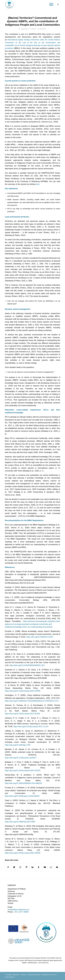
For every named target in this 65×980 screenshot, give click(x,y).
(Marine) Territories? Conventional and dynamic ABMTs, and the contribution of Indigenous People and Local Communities (33, 21)
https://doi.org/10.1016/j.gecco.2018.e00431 (22, 796)
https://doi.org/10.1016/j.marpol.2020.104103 (23, 771)
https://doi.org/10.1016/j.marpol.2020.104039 (23, 853)
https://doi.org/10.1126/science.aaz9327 (21, 758)
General (34, 29)
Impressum (23, 975)
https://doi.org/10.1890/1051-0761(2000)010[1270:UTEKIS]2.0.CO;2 (32, 701)
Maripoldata (16, 975)
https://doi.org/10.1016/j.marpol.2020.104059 (23, 691)
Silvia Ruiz (43, 29)
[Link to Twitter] (58, 4)
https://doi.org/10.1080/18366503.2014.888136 (23, 783)
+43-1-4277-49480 (21, 912)
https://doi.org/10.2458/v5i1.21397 (40, 637)
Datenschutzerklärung (34, 975)
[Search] (45, 4)
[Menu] (50, 4)
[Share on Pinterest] (26, 867)
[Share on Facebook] (8, 867)
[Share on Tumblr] (39, 867)
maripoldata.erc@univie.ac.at (19, 910)
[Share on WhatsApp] (20, 867)
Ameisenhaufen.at (10, 977)
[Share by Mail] (57, 867)
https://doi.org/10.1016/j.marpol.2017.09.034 (22, 714)
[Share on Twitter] (14, 867)
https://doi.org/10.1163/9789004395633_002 (27, 665)
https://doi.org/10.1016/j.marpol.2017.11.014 (31, 727)
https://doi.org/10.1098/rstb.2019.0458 (20, 822)
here (38, 184)
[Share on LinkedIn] (32, 867)
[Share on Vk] (45, 867)
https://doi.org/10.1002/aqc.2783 (18, 745)
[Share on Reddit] (51, 867)
